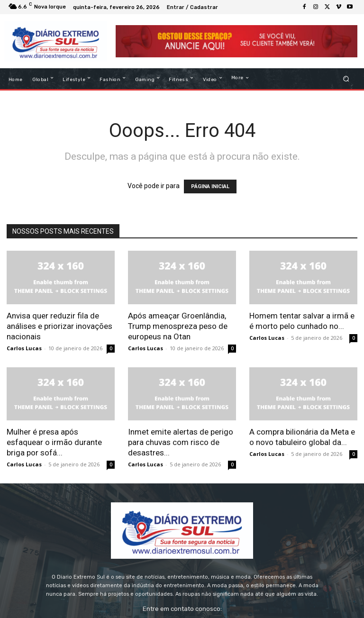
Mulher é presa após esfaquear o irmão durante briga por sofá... (54, 442)
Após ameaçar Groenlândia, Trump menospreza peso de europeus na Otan (178, 326)
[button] (346, 79)
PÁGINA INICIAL (210, 186)
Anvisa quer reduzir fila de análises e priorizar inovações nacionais (59, 326)
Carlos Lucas (24, 348)
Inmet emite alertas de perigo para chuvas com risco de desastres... (181, 442)
